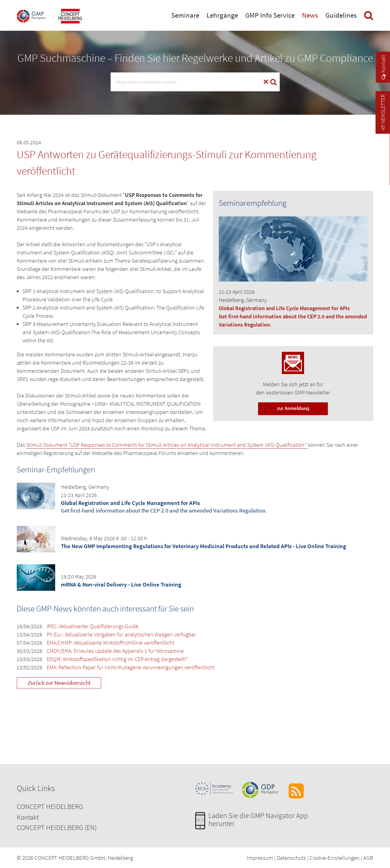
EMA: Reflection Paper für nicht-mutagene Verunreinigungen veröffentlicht (131, 667)
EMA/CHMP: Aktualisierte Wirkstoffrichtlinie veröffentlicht (110, 643)
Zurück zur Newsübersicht (59, 683)
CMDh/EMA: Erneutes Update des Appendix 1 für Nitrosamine (115, 651)
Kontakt (28, 817)
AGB (368, 858)
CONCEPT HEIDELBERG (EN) (57, 827)
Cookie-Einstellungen (335, 858)
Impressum (260, 858)
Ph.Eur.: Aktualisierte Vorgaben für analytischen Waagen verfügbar (121, 634)
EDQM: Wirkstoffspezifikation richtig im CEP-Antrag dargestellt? (117, 659)
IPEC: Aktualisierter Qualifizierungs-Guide (92, 626)
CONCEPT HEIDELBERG (50, 806)
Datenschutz (291, 858)
